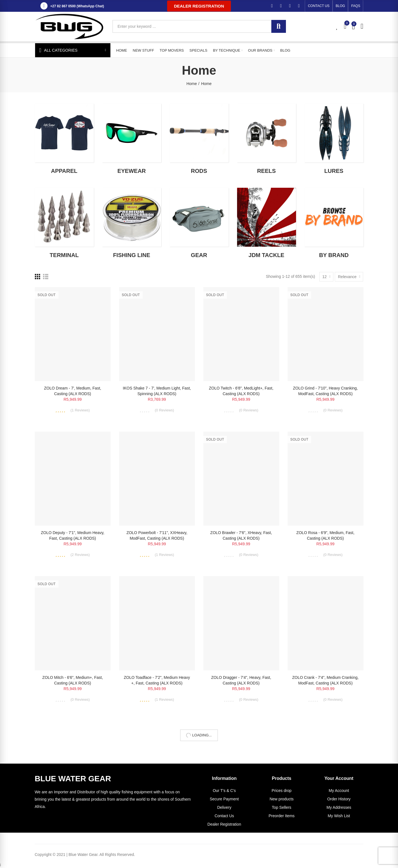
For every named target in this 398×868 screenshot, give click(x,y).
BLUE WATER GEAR (73, 779)
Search (279, 26)
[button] (199, 6)
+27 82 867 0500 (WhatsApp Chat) (77, 6)
